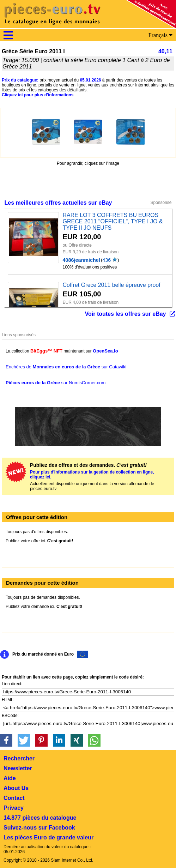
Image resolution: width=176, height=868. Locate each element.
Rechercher (19, 758)
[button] (6, 740)
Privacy (14, 808)
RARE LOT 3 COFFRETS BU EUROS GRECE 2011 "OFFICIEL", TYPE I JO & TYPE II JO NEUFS (113, 221)
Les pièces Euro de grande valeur (48, 837)
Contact (14, 798)
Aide (10, 778)
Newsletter (18, 768)
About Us (16, 788)
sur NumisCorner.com (56, 383)
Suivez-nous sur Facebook (39, 828)
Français (160, 35)
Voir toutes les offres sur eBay (126, 314)
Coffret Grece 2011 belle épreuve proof (111, 285)
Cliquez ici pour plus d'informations (38, 95)
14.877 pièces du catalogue (40, 818)
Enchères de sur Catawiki (66, 367)
